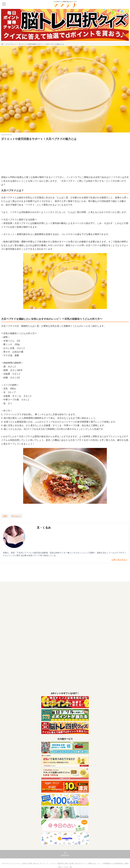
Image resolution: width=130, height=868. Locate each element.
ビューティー (11, 44)
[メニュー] (4, 4)
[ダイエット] (16, 516)
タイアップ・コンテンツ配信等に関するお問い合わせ (60, 864)
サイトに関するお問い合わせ (28, 864)
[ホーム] (3, 44)
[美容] (5, 516)
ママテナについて (8, 864)
